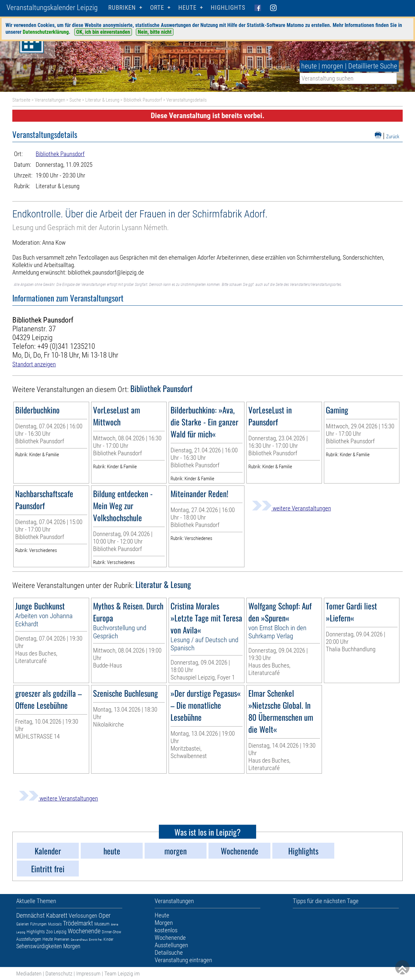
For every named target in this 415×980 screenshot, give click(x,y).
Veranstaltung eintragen (183, 960)
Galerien (23, 924)
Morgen (72, 946)
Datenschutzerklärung (46, 32)
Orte (157, 8)
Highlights (228, 8)
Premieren (62, 939)
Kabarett (57, 915)
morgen (332, 66)
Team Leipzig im (122, 974)
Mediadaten (29, 974)
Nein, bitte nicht (155, 32)
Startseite (21, 100)
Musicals (55, 924)
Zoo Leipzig (56, 932)
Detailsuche (169, 953)
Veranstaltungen (50, 100)
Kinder (108, 939)
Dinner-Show (112, 932)
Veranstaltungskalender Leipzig (52, 8)
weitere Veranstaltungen (291, 508)
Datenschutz (59, 974)
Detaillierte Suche (373, 66)
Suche (75, 100)
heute (309, 66)
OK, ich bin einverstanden (103, 32)
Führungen (38, 924)
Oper (105, 915)
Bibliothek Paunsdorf (143, 100)
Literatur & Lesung (102, 100)
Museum (102, 924)
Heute (48, 939)
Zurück (393, 137)
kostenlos (166, 930)
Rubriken (122, 8)
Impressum (88, 974)
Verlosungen (83, 916)
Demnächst (30, 915)
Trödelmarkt (78, 923)
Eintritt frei (95, 940)
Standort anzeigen (34, 364)
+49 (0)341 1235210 (66, 346)
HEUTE (187, 8)
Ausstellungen (29, 939)
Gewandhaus (79, 940)
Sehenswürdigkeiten (39, 946)
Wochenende (84, 931)
